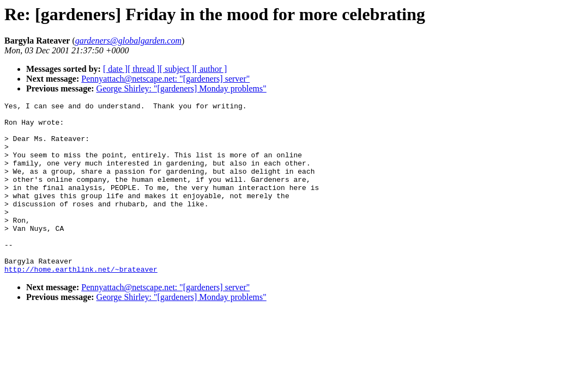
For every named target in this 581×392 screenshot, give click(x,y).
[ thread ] (144, 69)
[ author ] (211, 69)
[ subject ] (177, 69)
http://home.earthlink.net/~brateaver (81, 303)
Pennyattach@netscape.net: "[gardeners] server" (165, 79)
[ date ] (115, 69)
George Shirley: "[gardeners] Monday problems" (181, 88)
